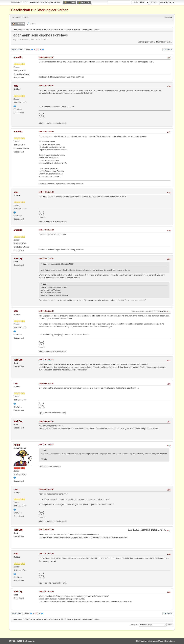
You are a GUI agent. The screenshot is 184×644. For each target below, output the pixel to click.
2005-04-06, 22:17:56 (46, 360)
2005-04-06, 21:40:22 (46, 132)
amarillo (18, 57)
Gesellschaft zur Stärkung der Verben (40, 10)
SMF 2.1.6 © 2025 (16, 641)
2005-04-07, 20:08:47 (46, 489)
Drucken (168, 50)
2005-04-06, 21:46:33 (46, 192)
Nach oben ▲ (170, 641)
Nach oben (17, 613)
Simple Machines (29, 641)
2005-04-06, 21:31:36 (46, 86)
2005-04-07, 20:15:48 (46, 530)
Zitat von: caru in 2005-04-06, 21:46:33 (58, 264)
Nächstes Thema (164, 42)
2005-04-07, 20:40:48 (46, 591)
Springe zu (134, 625)
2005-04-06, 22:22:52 (46, 383)
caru (16, 86)
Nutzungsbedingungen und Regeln (152, 641)
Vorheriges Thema (146, 42)
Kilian (17, 445)
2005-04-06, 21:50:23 (46, 230)
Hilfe (137, 641)
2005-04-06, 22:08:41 (46, 258)
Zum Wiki (169, 18)
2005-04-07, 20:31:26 (46, 554)
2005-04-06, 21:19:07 (46, 57)
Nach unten (17, 50)
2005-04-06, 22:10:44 (46, 311)
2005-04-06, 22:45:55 (46, 445)
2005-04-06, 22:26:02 (46, 421)
